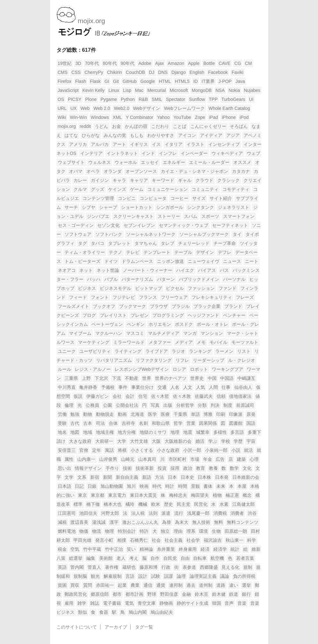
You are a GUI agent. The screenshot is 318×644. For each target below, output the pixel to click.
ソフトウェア (78, 234)
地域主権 (105, 432)
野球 (152, 594)
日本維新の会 (246, 477)
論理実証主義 (203, 576)
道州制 (206, 585)
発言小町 (104, 540)
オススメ (242, 162)
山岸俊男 (108, 459)
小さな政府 (168, 450)
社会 (156, 540)
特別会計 (127, 531)
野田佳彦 (169, 594)
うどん (101, 126)
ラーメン (224, 351)
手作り (112, 468)
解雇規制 (113, 576)
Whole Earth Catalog (229, 108)
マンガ (190, 333)
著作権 (112, 567)
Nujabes (252, 90)
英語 (62, 567)
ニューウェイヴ (203, 261)
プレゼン (140, 315)
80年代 (110, 63)
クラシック (228, 180)
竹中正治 (114, 549)
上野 (86, 378)
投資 (162, 468)
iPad (213, 117)
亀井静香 (88, 387)
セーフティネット (230, 225)
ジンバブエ (98, 216)
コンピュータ (153, 198)
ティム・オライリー (85, 252)
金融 (186, 594)
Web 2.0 (102, 108)
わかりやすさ (161, 135)
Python (128, 99)
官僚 (84, 450)
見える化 (230, 567)
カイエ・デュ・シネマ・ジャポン (194, 171)
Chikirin (114, 72)
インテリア (91, 153)
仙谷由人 (243, 387)
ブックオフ (104, 306)
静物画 (166, 603)
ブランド (233, 306)
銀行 (246, 594)
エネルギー (174, 162)
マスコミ (135, 333)
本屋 (242, 486)
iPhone (229, 117)
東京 (82, 495)
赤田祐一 (105, 585)
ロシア (179, 369)
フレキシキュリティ (212, 297)
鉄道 (234, 594)
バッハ (94, 279)
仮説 (78, 396)
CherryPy (94, 72)
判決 (215, 405)
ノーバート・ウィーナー (148, 270)
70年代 (92, 63)
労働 (62, 414)
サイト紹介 (221, 198)
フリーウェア (174, 297)
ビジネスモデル (116, 288)
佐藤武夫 (204, 396)
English (197, 72)
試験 (156, 576)
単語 (195, 414)
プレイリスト (113, 315)
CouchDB (135, 72)
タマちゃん (146, 243)
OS (61, 99)
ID (195, 81)
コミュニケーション (168, 189)
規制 (248, 567)
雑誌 (95, 603)
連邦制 (176, 585)
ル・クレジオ (242, 360)
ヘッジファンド (203, 315)
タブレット (119, 243)
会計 (130, 396)
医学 (152, 414)
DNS (163, 72)
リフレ (182, 360)
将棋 (122, 450)
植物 (217, 495)
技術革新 (145, 468)
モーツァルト (245, 342)
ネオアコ (67, 270)
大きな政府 (80, 441)
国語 (251, 423)
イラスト (195, 144)
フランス (148, 297)
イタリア (174, 144)
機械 (143, 504)
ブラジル (181, 306)
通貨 (161, 585)
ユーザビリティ (95, 351)
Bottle (209, 63)
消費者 (237, 513)
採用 (175, 468)
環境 (203, 531)
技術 (127, 468)
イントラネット (122, 153)
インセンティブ (224, 144)
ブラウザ (159, 306)
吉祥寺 (128, 423)
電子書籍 (112, 603)
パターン (166, 279)
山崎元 (128, 459)
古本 (88, 423)
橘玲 (130, 504)
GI (107, 81)
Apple (194, 63)
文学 (69, 477)
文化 (247, 468)
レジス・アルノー (93, 369)
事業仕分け (142, 387)
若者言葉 (245, 558)
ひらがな (91, 135)
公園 (107, 405)
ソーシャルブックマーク (204, 234)
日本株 (204, 477)
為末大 (182, 522)
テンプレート (157, 252)
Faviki (238, 72)
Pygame (109, 99)
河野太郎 (110, 513)
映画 (144, 486)
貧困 (62, 585)
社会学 (193, 540)
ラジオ (178, 351)
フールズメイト (73, 306)
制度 (228, 405)
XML (117, 117)
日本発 (222, 477)
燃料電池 (67, 531)
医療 (165, 414)
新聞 (107, 477)
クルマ (80, 189)
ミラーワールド (129, 342)
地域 (88, 432)
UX (73, 108)
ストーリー (169, 216)
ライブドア (157, 351)
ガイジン (100, 180)
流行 (179, 513)
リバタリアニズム (114, 360)
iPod (244, 117)
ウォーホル (126, 162)
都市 (117, 594)
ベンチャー (234, 315)
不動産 (132, 378)
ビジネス (87, 288)
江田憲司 (67, 513)
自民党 (170, 558)
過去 (191, 585)
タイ (237, 234)
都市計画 (134, 594)
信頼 (221, 396)
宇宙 (251, 441)
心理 (254, 459)
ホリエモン (160, 324)
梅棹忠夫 (178, 495)
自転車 (200, 558)
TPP (213, 99)
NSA (220, 90)
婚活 (200, 441)
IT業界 (208, 81)
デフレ (225, 252)
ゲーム (137, 189)
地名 (62, 432)
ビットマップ (149, 288)
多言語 (237, 432)
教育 (201, 468)
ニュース (232, 261)
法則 (153, 513)
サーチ (71, 207)
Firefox (65, 81)
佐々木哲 (160, 396)
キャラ (119, 180)
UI (251, 99)
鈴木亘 (202, 594)
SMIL (157, 99)
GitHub (130, 81)
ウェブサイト (71, 162)
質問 (88, 585)
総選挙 (76, 558)
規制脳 (80, 576)
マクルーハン (109, 333)
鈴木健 (219, 594)
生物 (216, 531)
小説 (236, 450)
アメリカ (78, 144)
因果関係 (208, 423)
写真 (155, 405)
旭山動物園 (112, 486)
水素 (224, 504)
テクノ (116, 252)
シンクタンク (201, 207)
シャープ (108, 207)
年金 (208, 459)
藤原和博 (149, 567)
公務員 (92, 405)
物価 (84, 531)
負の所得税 (244, 576)
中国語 (227, 378)
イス (156, 144)
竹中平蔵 (92, 549)
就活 (248, 450)
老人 (121, 558)
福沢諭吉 (213, 540)
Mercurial (157, 90)
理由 (178, 531)
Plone (91, 99)
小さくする (142, 450)
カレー (80, 180)
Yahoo (163, 117)
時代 (157, 486)
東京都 (98, 495)
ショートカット (137, 207)
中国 (212, 378)
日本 (172, 477)
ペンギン (136, 324)
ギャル (185, 180)
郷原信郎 (100, 594)
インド (148, 153)
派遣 (166, 513)
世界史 (197, 378)
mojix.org (67, 126)
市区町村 (177, 459)
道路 (221, 585)
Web (85, 108)
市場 (195, 459)
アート (119, 144)
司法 (100, 423)
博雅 (208, 414)
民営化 (201, 504)
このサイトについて (77, 627)
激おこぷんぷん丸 (140, 522)
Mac (139, 90)
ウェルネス (99, 162)
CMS (63, 72)
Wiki (62, 117)
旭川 (131, 486)
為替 (167, 522)
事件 (123, 387)
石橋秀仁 (139, 540)
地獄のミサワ (153, 432)
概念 (247, 495)
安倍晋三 (67, 450)
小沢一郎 (192, 450)
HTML (165, 81)
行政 (166, 567)
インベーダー (194, 153)
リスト (244, 351)
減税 (62, 522)
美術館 (106, 558)
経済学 (220, 549)
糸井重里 (166, 549)
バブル (111, 279)
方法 (159, 477)
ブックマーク (133, 306)
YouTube (182, 117)
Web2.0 (122, 108)
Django (178, 72)
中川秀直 (67, 387)
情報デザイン (88, 468)
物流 (97, 531)
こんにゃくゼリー (208, 126)
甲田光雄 (82, 540)
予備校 (108, 387)
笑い (131, 549)
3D (78, 63)
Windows (100, 117)
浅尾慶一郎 (198, 513)
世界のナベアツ (171, 378)
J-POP (225, 81)
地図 (75, 432)
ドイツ (111, 261)
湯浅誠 (99, 522)
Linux (114, 90)
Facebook (218, 72)
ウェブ (254, 153)
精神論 (146, 549)
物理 (109, 531)
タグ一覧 (144, 627)
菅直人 (94, 567)
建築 (241, 459)
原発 (251, 414)
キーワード (163, 180)
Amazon (176, 63)
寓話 (109, 450)
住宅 (143, 396)
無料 (219, 522)
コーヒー (179, 198)
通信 (148, 585)
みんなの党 (115, 135)
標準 (78, 504)
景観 (195, 486)
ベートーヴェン (107, 324)
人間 (213, 387)
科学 (252, 540)
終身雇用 (188, 549)
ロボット (199, 369)
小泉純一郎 (216, 450)
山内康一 (86, 459)
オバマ (76, 171)
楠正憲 (232, 495)
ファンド (228, 288)
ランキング (200, 351)
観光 (95, 576)
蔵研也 (129, 567)
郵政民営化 (76, 594)
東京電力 (117, 495)
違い (234, 585)
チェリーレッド (194, 243)
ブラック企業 (207, 306)
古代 (75, 423)
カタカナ (241, 171)
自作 (155, 558)
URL (62, 108)
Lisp (127, 90)
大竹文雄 (139, 441)
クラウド (204, 180)
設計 (143, 576)
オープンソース (141, 171)
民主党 (184, 504)
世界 (147, 378)
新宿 (95, 477)
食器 (104, 612)
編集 (91, 558)
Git (116, 81)
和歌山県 (161, 423)
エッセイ (150, 162)
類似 (82, 612)
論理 (181, 576)
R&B (143, 99)
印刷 (221, 414)
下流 (116, 378)
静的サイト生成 (193, 603)
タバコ (98, 243)
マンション (212, 333)
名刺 (143, 423)
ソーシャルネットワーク (151, 234)
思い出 (64, 468)
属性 (69, 459)
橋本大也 (113, 504)
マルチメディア (164, 333)
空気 (75, 549)
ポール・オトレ (212, 324)
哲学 (178, 423)
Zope (200, 117)
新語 (147, 477)
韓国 (217, 603)
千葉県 (180, 414)
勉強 (75, 414)
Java (240, 81)
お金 (116, 126)
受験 (62, 423)
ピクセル (175, 288)
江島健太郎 (244, 504)
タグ (82, 243)
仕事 (226, 387)
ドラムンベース (137, 261)
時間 (183, 486)
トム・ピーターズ (82, 261)
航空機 (217, 558)
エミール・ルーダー (209, 162)
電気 (129, 603)
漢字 (114, 522)
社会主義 (174, 540)
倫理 (69, 405)
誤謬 (168, 576)
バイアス (207, 270)
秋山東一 (235, 540)
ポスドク (184, 324)
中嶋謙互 (246, 378)
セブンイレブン (139, 225)
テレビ (133, 252)
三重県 (71, 378)
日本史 (187, 477)
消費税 (220, 513)
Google (148, 81)
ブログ (89, 315)
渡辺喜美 (79, 522)
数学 (234, 468)
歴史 (168, 504)
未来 (221, 486)
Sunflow (197, 99)
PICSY (75, 99)
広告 (220, 459)
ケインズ (117, 189)
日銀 (92, 486)
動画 (122, 414)
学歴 (238, 441)
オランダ (113, 171)
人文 (188, 387)
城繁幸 (203, 432)
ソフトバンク (109, 234)
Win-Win (78, 117)
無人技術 (201, 522)
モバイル (219, 342)
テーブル (183, 252)
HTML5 (182, 81)
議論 (225, 576)
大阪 (156, 441)
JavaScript (68, 90)
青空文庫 (147, 603)
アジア (233, 135)
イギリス (139, 144)
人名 (175, 387)
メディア (184, 342)
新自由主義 (127, 477)
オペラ (93, 171)
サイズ (199, 198)
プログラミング (168, 315)
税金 (62, 549)
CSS (76, 72)
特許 (144, 531)
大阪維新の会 (178, 441)
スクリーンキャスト (133, 216)
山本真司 (147, 459)
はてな (71, 135)
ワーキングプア (228, 369)
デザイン (205, 252)
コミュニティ (205, 189)
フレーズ (245, 297)
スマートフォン (239, 216)
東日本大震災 (143, 495)
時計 (170, 486)
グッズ (98, 189)
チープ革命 (225, 243)
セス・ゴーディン (76, 225)
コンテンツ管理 (98, 198)
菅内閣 (77, 567)
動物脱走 (105, 414)
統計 (235, 549)
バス (224, 270)
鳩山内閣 (138, 612)
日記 (79, 486)
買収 (75, 585)
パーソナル (234, 279)
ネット (86, 270)
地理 (175, 432)
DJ (152, 72)
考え (134, 558)
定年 (97, 450)
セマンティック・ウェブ (184, 225)
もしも (137, 135)
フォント (100, 297)
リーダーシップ (209, 360)
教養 (213, 468)
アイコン (187, 135)
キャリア (139, 180)
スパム (191, 216)
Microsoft (179, 90)
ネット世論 (108, 270)
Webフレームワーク (184, 108)
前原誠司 (245, 405)
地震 (188, 432)
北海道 (137, 414)
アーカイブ (116, 627)
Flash (81, 81)
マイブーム (80, 333)
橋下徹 (93, 504)
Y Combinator (139, 117)
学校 (226, 441)
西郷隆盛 (209, 567)
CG (238, 63)
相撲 (122, 540)
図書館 (236, 423)
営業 (191, 423)
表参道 (189, 567)
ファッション (201, 288)
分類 (202, 405)
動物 (88, 414)
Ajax (160, 63)
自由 (185, 558)
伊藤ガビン (98, 396)
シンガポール (170, 207)
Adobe (145, 63)
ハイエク (185, 270)
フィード (78, 297)
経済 (205, 549)
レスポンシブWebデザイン (142, 369)
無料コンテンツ (243, 522)
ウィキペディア (227, 153)
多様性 (220, 432)
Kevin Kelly (94, 90)
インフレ (168, 153)
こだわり (160, 126)
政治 (188, 468)
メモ (201, 342)
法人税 (138, 513)
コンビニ (127, 198)
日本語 (64, 486)
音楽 (242, 603)
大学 (122, 441)
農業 (135, 585)
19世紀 (65, 63)
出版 (168, 405)
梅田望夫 (200, 495)
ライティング (128, 351)
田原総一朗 (236, 531)
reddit (85, 126)
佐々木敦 (182, 396)
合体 (113, 423)
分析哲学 (185, 405)
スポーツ (210, 216)
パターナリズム (137, 279)
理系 (191, 531)
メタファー (160, 342)
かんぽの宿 (136, 126)
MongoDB (202, 90)
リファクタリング (154, 360)
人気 (201, 387)
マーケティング (94, 342)
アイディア (211, 135)
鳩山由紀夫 (162, 612)
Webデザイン (147, 108)
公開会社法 (127, 405)
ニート (252, 261)
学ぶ (213, 441)
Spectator (176, 99)
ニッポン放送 (170, 261)
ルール (64, 369)
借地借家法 (240, 396)
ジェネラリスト (234, 207)
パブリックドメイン (199, 279)
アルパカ (100, 144)
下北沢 (101, 378)
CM (248, 63)
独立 (165, 531)
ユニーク (67, 351)
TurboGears (233, 99)
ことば (180, 126)
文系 (82, 477)
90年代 (128, 63)
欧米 (156, 504)
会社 (117, 396)
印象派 (236, 414)
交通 (162, 387)
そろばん (239, 126)
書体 (208, 486)
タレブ (168, 243)
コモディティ (236, 189)
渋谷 (252, 513)
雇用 (69, 603)
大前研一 (104, 441)
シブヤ (89, 207)
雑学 (82, 603)
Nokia (234, 90)
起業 (122, 585)
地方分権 (127, 432)
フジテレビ (124, 297)
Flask (95, 81)
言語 (130, 576)
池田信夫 (88, 513)
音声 (229, 603)
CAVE (224, 63)
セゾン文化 (108, 225)
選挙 (246, 585)
